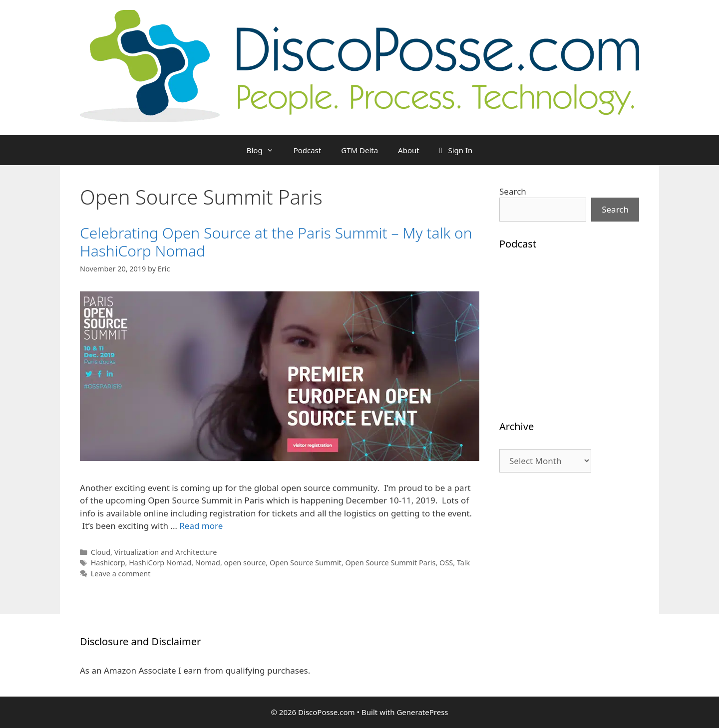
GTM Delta (359, 150)
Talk (463, 563)
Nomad (208, 563)
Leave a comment (121, 574)
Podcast (308, 150)
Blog (265, 150)
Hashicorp (108, 563)
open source (245, 563)
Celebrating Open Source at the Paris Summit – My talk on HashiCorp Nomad (276, 242)
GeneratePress (422, 712)
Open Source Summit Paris (390, 563)
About (409, 150)
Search (513, 191)
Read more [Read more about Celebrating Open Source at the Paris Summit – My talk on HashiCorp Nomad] (201, 526)
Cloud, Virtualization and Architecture (154, 552)
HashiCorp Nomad (160, 563)
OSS (446, 563)
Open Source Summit (306, 563)
